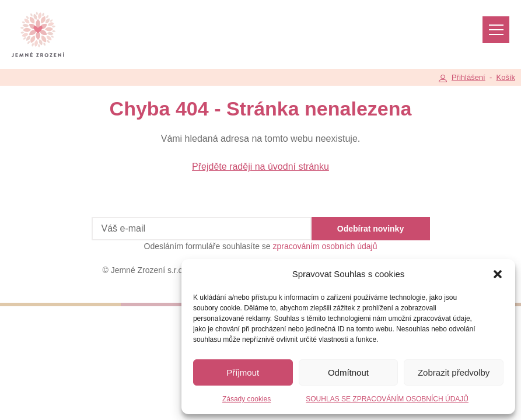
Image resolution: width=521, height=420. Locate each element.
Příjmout (243, 372)
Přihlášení (468, 77)
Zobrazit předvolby (454, 372)
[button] (498, 274)
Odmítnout (348, 372)
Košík (506, 77)
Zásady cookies (246, 399)
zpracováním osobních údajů (325, 246)
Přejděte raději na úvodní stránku (260, 167)
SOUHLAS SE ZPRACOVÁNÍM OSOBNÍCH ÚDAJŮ (387, 399)
